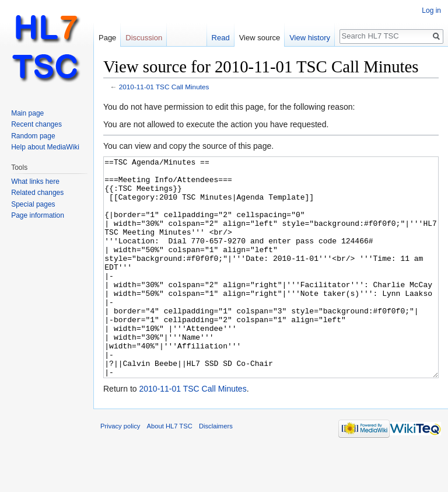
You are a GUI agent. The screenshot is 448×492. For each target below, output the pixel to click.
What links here (35, 182)
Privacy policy (120, 470)
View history (310, 38)
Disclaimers (216, 470)
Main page (27, 113)
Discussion (144, 38)
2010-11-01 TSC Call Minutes (164, 87)
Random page (33, 136)
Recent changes (36, 124)
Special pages (33, 204)
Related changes (37, 193)
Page (107, 38)
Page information (38, 215)
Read (221, 38)
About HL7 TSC (170, 470)
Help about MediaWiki (45, 147)
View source (260, 38)
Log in (431, 11)
